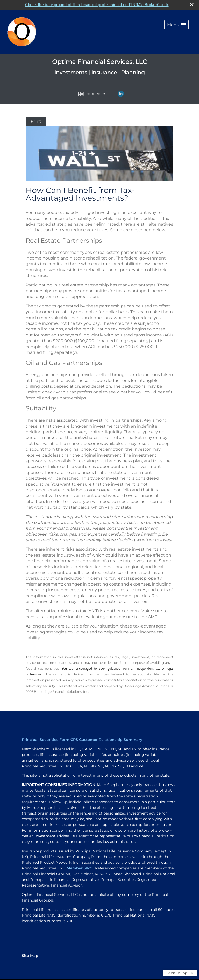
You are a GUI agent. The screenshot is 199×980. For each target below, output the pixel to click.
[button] (176, 25)
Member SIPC (79, 868)
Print (36, 121)
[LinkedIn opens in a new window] (121, 96)
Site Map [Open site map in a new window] (30, 956)
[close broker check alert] (192, 4)
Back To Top (180, 973)
